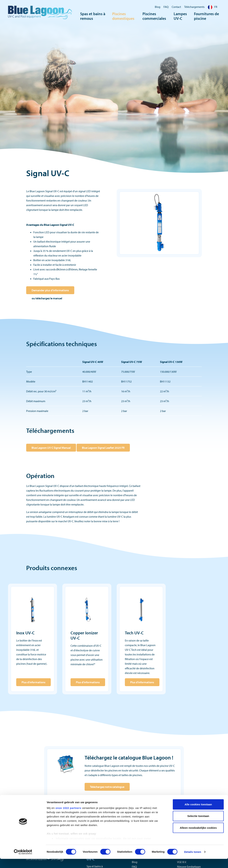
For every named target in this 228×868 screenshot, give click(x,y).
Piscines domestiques (123, 17)
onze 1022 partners (68, 817)
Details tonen (192, 861)
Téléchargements (194, 7)
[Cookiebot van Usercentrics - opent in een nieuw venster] (23, 861)
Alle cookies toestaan (198, 813)
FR (213, 7)
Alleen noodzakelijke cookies (198, 837)
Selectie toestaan (198, 825)
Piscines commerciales (154, 17)
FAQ (166, 7)
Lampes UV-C (180, 17)
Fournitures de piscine (206, 17)
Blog (158, 7)
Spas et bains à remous (93, 17)
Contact (176, 7)
